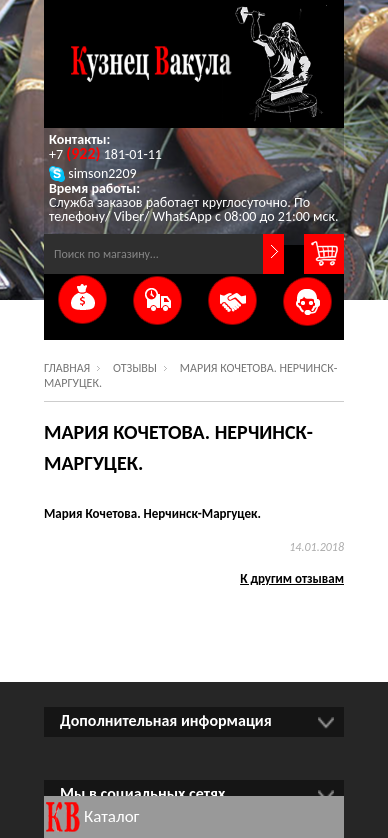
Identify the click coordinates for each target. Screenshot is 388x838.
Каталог (112, 816)
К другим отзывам (292, 578)
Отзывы (135, 368)
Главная (67, 368)
